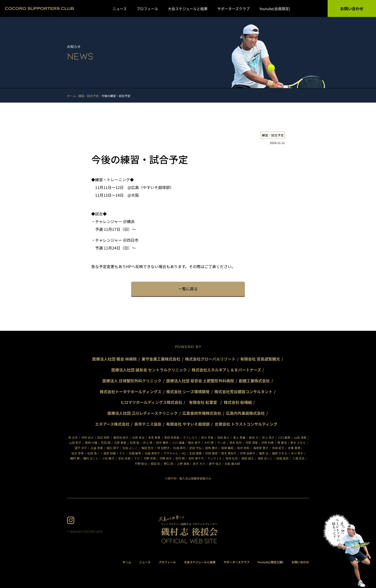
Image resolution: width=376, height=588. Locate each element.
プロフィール (147, 9)
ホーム (127, 562)
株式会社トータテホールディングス (131, 392)
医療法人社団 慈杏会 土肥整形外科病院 (200, 381)
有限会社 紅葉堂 (205, 402)
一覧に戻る (188, 289)
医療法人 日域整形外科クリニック (132, 381)
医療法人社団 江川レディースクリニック (143, 413)
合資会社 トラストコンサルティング (246, 424)
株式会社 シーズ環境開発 (188, 392)
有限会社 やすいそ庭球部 (188, 424)
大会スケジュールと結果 (188, 9)
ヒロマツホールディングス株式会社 (151, 402)
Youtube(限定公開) (271, 562)
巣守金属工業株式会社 (161, 359)
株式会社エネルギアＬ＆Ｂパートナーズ (226, 370)
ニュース (120, 9)
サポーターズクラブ (233, 9)
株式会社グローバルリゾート (210, 359)
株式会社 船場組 (238, 402)
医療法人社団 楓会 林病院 (114, 359)
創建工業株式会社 (254, 381)
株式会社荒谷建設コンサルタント (243, 392)
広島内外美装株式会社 (245, 413)
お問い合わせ (352, 8)
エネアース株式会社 (112, 424)
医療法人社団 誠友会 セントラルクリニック (149, 370)
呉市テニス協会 (148, 424)
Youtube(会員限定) (275, 9)
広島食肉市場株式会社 (202, 413)
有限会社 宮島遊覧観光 (260, 359)
